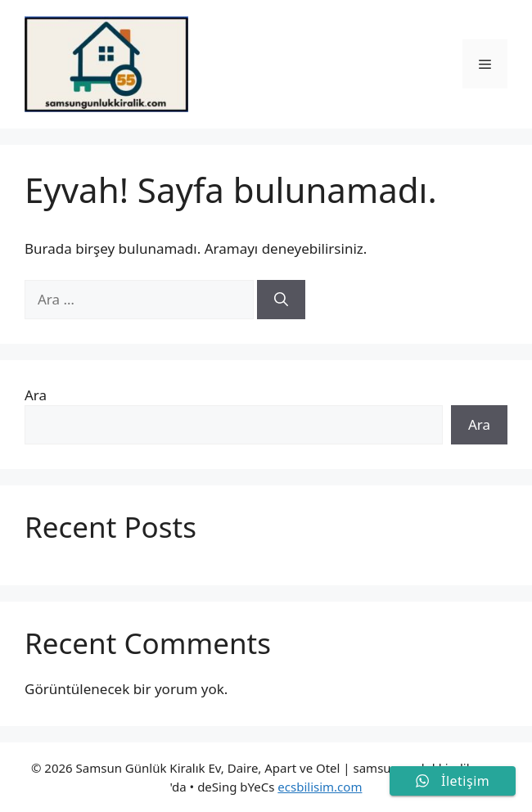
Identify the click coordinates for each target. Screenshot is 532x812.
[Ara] (281, 300)
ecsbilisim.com (320, 787)
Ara (36, 395)
